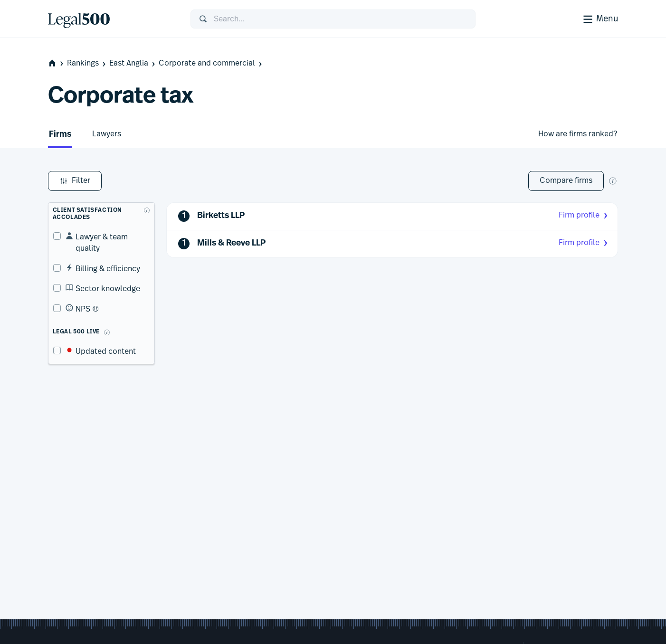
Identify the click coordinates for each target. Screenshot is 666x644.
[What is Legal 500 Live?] (102, 316)
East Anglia (133, 63)
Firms (60, 135)
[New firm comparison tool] (613, 181)
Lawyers (107, 134)
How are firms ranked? (578, 134)
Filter (75, 181)
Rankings (87, 63)
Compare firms (566, 180)
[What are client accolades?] (145, 206)
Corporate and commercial (211, 63)
